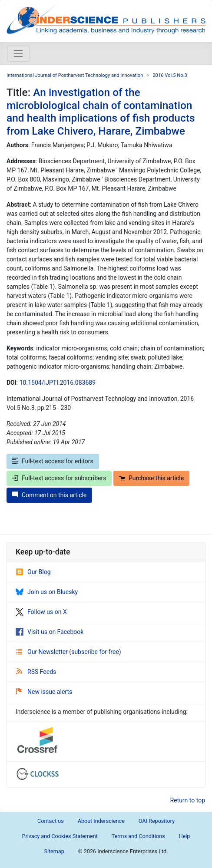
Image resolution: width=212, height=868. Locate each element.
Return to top (188, 800)
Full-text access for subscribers (59, 478)
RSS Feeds (36, 672)
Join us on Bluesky (47, 592)
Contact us (51, 821)
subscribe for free (95, 652)
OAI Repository (157, 821)
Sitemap (54, 851)
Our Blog (33, 572)
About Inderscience (101, 821)
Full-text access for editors (53, 461)
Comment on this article (49, 495)
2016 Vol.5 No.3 (170, 75)
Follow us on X (41, 612)
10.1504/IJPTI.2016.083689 (58, 383)
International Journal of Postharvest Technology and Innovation (75, 75)
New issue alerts (44, 692)
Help (185, 836)
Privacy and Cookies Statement (60, 836)
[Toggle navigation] (18, 53)
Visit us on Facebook (50, 632)
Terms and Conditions (138, 836)
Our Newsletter (43, 652)
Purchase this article (151, 478)
